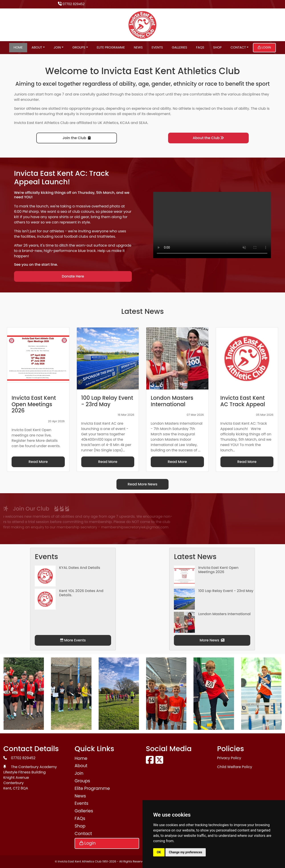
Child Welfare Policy (235, 767)
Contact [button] (238, 47)
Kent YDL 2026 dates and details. (81, 593)
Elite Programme (111, 47)
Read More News (142, 484)
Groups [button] (79, 47)
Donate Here (73, 276)
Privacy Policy (229, 758)
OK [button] (159, 852)
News (138, 47)
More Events (73, 640)
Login (264, 47)
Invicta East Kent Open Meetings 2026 (218, 570)
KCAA (125, 123)
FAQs (200, 47)
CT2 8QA (20, 788)
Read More (38, 462)
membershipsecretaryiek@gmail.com (80, 527)
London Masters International (224, 614)
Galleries (180, 47)
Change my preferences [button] (186, 852)
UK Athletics (108, 123)
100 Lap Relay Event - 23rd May (226, 591)
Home (18, 47)
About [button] (37, 47)
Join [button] (57, 47)
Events (157, 47)
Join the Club (77, 138)
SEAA (143, 123)
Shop (217, 47)
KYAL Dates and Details (80, 568)
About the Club (209, 138)
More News (212, 640)
